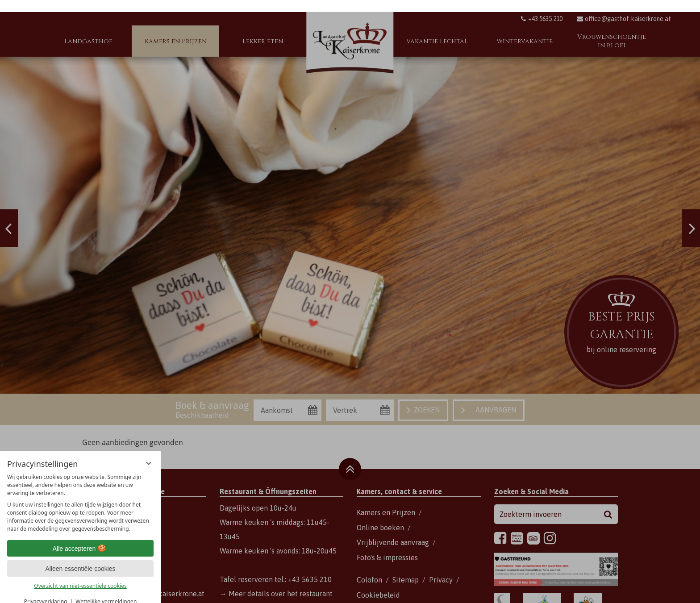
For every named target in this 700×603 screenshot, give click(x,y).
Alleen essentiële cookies (80, 557)
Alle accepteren (81, 536)
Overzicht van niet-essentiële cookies (80, 574)
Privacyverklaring (46, 589)
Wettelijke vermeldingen (106, 589)
